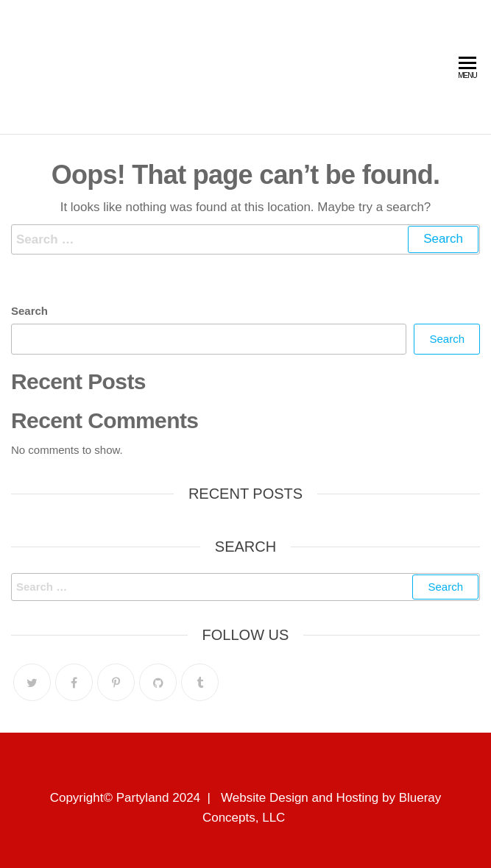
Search (29, 311)
